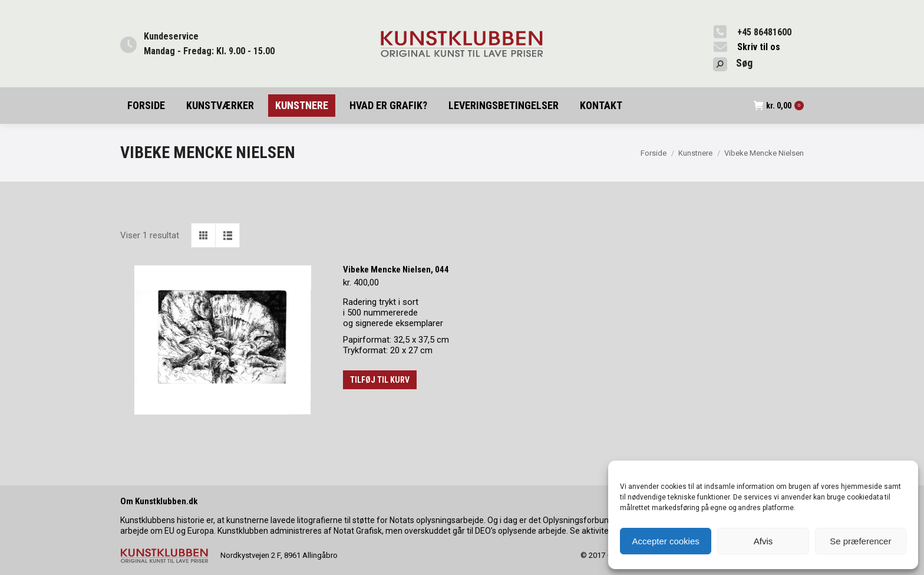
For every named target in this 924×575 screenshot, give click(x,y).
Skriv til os (759, 47)
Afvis (763, 541)
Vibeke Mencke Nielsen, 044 (396, 270)
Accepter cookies (666, 541)
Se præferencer (860, 541)
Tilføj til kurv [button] (380, 380)
